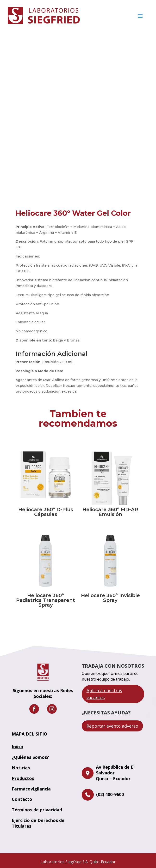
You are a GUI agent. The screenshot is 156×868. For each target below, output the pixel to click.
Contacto (22, 799)
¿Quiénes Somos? (30, 757)
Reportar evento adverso (112, 726)
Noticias (21, 768)
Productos (23, 778)
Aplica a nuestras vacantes (104, 694)
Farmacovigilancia (31, 789)
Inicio (18, 747)
